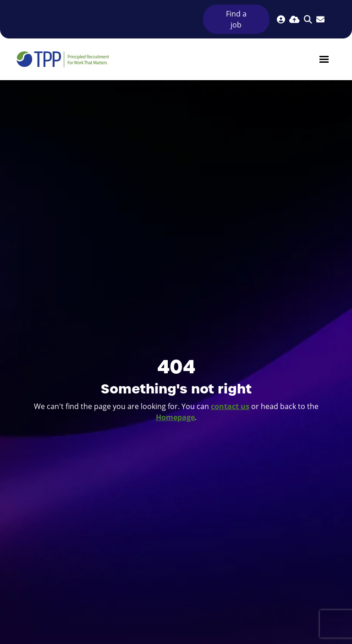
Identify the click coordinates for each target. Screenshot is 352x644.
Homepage (175, 417)
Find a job (236, 19)
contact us (230, 406)
